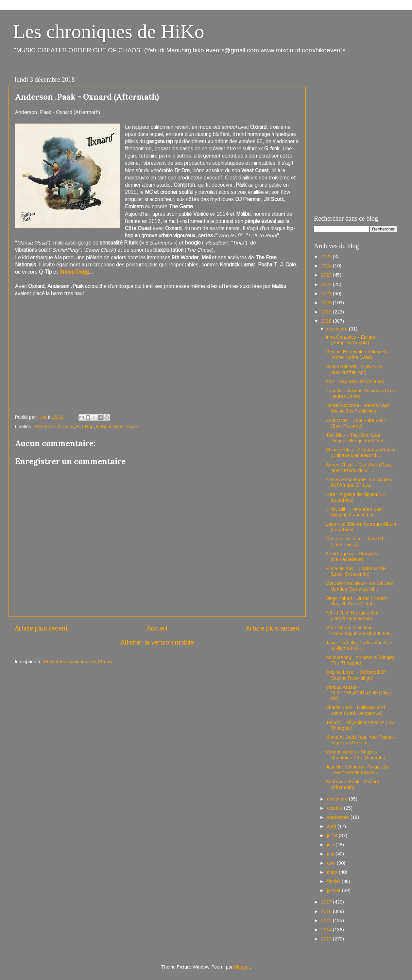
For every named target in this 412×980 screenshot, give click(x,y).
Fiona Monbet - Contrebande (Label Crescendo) (356, 571)
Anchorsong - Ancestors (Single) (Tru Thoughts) (360, 660)
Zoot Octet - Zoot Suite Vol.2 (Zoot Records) (356, 423)
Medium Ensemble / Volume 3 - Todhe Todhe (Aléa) (358, 355)
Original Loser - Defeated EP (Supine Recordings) (356, 675)
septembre (339, 817)
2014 (327, 930)
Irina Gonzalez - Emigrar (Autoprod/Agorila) (351, 340)
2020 (327, 303)
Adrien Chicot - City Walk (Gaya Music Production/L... (359, 468)
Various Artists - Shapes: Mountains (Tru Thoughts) (356, 755)
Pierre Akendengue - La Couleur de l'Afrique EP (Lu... (359, 482)
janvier (335, 890)
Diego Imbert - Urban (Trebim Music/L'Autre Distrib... (356, 601)
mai (331, 854)
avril (332, 863)
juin (331, 845)
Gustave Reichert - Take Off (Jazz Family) (355, 541)
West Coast (126, 427)
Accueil (157, 628)
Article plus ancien (273, 628)
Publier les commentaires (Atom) (78, 662)
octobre (335, 808)
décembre (338, 329)
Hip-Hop (85, 427)
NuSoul (104, 427)
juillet (333, 836)
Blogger (242, 967)
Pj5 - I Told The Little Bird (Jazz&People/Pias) (352, 616)
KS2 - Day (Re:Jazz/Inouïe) (355, 381)
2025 (327, 257)
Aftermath (45, 427)
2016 (327, 911)
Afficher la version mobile (157, 642)
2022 (327, 284)
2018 (327, 321)
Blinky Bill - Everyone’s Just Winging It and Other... (354, 512)
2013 (327, 939)
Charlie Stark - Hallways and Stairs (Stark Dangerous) (355, 710)
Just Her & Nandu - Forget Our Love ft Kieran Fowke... (358, 770)
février (334, 881)
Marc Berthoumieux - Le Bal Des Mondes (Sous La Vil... (359, 586)
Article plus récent (41, 628)
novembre (338, 799)
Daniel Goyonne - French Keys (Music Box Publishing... (358, 408)
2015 (327, 921)
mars (333, 872)
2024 (327, 266)
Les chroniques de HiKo (109, 31)
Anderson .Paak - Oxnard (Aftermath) (352, 784)
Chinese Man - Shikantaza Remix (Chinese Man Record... (360, 453)
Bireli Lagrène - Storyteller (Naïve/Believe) (353, 557)
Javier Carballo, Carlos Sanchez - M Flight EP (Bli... (361, 645)
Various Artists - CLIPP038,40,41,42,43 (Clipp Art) (358, 693)
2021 (327, 294)
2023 (327, 275)
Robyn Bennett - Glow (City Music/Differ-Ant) (354, 369)
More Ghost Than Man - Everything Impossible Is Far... (360, 630)
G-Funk (66, 427)
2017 (327, 902)
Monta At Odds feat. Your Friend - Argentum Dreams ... (361, 740)
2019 (327, 312)
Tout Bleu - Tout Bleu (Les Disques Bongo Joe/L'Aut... (357, 438)
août (332, 826)
